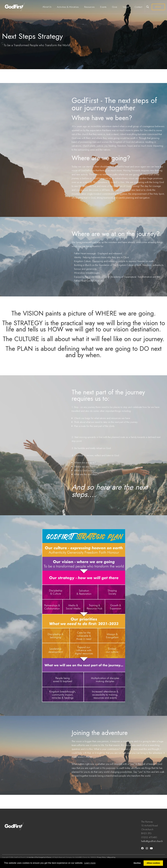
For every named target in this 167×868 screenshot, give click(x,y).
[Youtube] (151, 848)
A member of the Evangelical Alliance (39, 857)
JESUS (158, 7)
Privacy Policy (101, 857)
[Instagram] (147, 848)
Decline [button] (137, 863)
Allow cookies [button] (153, 863)
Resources (89, 7)
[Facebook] (142, 848)
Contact (138, 7)
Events (103, 7)
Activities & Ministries (68, 7)
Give (115, 7)
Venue (126, 7)
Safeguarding (111, 857)
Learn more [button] (90, 863)
